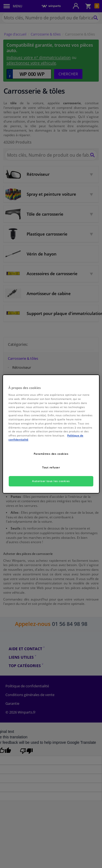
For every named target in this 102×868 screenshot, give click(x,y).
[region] (51, 434)
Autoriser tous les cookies (51, 481)
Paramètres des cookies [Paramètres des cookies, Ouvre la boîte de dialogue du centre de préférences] (51, 454)
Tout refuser (51, 467)
